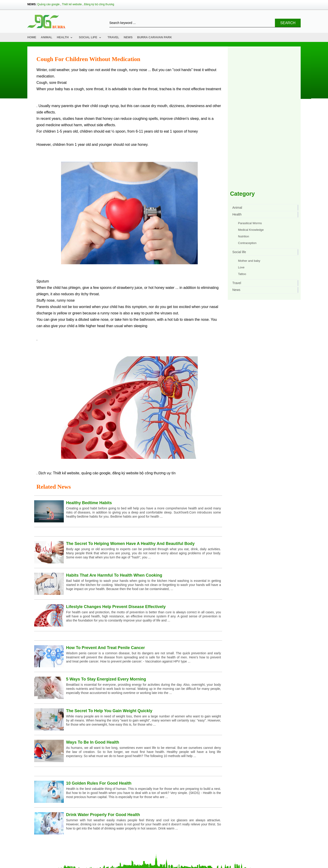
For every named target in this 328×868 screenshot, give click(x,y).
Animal (47, 37)
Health (63, 37)
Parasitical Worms (250, 223)
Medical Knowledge (251, 230)
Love (241, 267)
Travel (113, 37)
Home (32, 37)
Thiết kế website (72, 4)
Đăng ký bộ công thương (99, 4)
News (128, 37)
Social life (88, 37)
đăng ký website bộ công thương (139, 473)
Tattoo (242, 274)
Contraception (247, 243)
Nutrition (243, 236)
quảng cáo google (96, 473)
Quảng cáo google (48, 4)
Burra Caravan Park (155, 37)
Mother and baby (249, 261)
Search (288, 23)
